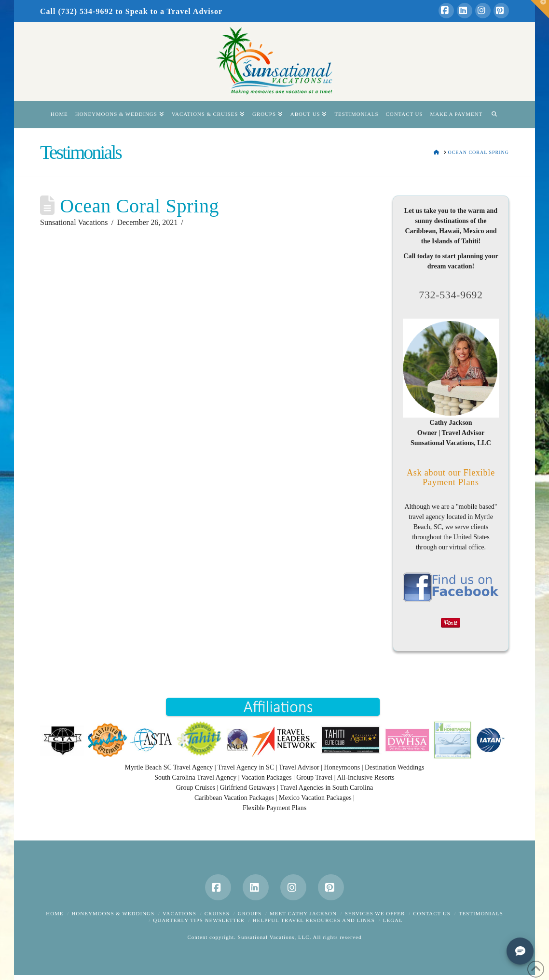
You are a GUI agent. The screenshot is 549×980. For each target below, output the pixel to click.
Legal (393, 920)
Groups (250, 913)
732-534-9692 (451, 295)
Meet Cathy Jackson (303, 913)
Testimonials (481, 913)
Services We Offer (375, 913)
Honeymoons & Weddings (113, 913)
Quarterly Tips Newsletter (199, 920)
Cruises (217, 913)
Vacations (179, 913)
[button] (540, 9)
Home (55, 913)
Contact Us (432, 913)
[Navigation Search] (494, 114)
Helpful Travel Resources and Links (314, 920)
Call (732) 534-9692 (76, 11)
